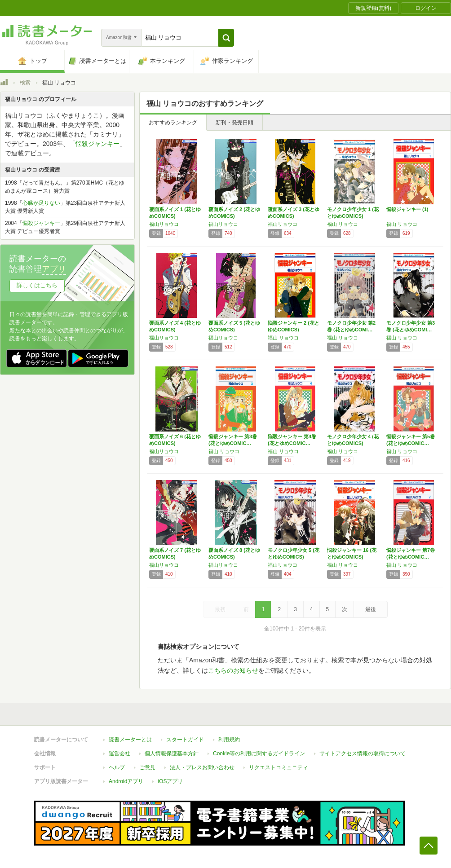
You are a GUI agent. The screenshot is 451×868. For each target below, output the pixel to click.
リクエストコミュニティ (279, 767)
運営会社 (119, 753)
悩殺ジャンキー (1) (407, 209)
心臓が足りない (41, 203)
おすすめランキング (173, 123)
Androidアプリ (126, 781)
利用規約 (229, 740)
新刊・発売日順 (234, 123)
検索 (25, 83)
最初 (220, 609)
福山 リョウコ (343, 224)
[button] (226, 38)
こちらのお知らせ (233, 670)
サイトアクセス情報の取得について (363, 753)
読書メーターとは (130, 740)
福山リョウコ (164, 224)
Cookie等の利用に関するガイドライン (259, 753)
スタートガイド (185, 740)
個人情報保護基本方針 (172, 753)
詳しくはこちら (37, 285)
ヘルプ (117, 767)
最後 (371, 609)
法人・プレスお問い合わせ (202, 767)
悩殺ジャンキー (97, 144)
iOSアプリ (170, 781)
